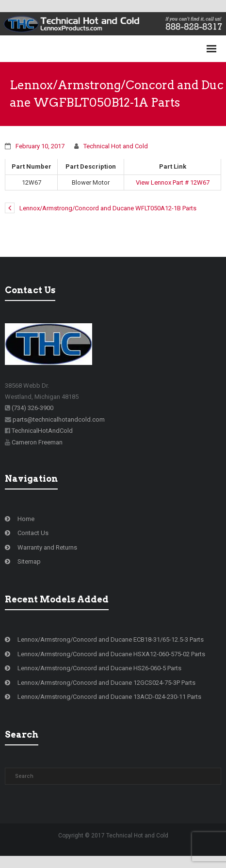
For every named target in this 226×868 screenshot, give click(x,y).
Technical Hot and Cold (116, 146)
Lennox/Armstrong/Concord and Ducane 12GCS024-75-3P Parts (106, 683)
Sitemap (29, 561)
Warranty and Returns (47, 547)
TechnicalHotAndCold (42, 431)
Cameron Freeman (37, 442)
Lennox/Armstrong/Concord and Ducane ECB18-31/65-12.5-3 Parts (111, 639)
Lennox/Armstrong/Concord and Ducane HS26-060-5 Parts (99, 668)
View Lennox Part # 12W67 (173, 182)
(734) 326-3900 (32, 408)
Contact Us (33, 533)
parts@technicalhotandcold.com (59, 419)
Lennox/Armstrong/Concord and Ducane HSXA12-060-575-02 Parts (111, 654)
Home (26, 519)
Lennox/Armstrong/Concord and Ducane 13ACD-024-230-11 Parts (109, 697)
